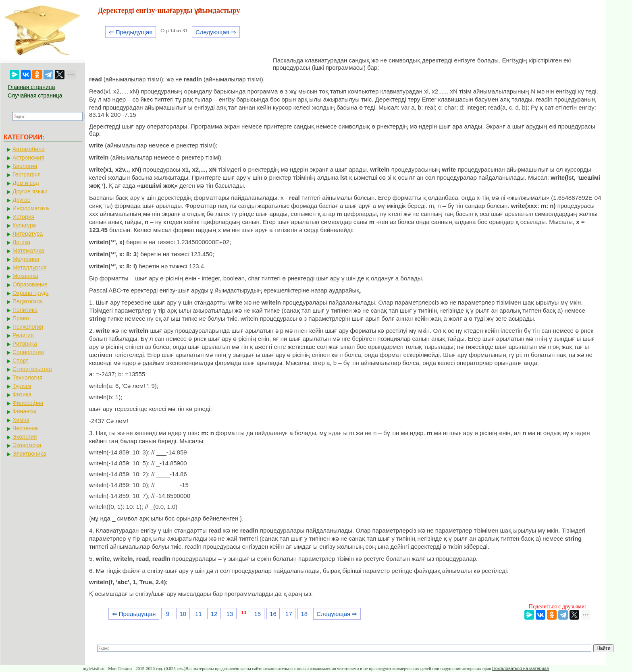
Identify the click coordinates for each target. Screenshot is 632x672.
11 (199, 614)
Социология (28, 352)
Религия (23, 335)
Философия (28, 403)
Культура (24, 225)
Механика (25, 276)
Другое (21, 200)
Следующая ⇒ (216, 32)
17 (289, 614)
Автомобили (29, 149)
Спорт (20, 361)
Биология (25, 166)
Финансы (24, 411)
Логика (21, 242)
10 (183, 614)
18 (305, 614)
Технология (27, 377)
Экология (25, 437)
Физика (22, 394)
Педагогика (27, 301)
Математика (28, 251)
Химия (21, 420)
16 (273, 614)
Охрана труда (30, 293)
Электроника (29, 454)
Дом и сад (26, 183)
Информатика (31, 208)
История (23, 217)
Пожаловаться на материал (521, 668)
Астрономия (28, 158)
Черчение (25, 428)
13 (230, 614)
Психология (28, 327)
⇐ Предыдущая (131, 32)
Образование (30, 284)
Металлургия (30, 268)
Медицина (26, 259)
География (27, 174)
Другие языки (30, 191)
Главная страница (31, 87)
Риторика (25, 344)
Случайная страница (35, 95)
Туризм (22, 386)
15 (257, 614)
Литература (28, 234)
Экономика (27, 445)
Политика (25, 310)
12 (214, 614)
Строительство (32, 369)
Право (21, 318)
